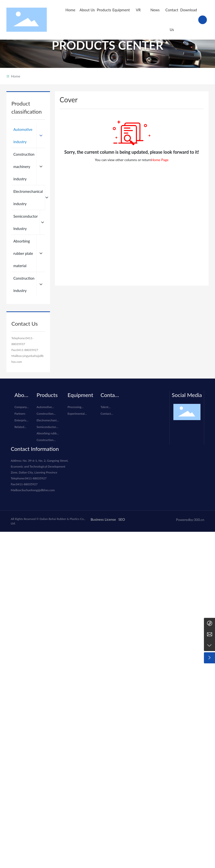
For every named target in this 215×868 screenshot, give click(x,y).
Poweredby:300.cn (190, 520)
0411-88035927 (27, 350)
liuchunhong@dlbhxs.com (38, 490)
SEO (122, 519)
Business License (103, 519)
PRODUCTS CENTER (107, 46)
